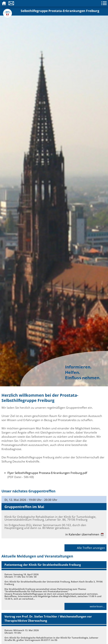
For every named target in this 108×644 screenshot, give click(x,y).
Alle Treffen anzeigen (91, 548)
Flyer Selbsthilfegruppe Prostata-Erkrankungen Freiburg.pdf (47, 473)
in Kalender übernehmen (84, 534)
